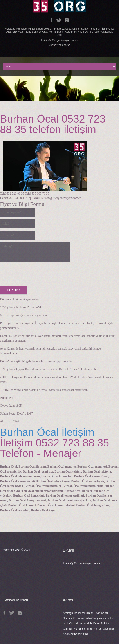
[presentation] (33, 273)
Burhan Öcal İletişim (47, 432)
